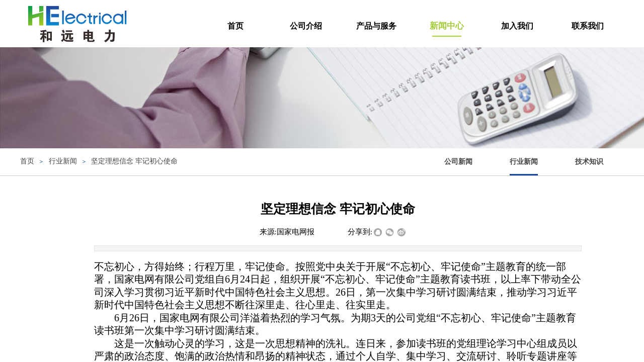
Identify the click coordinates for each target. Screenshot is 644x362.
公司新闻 (458, 162)
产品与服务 (376, 26)
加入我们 (517, 26)
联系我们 (588, 26)
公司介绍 (306, 26)
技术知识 (589, 162)
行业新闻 (524, 162)
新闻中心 (447, 26)
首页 (235, 26)
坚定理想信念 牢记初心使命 (134, 161)
